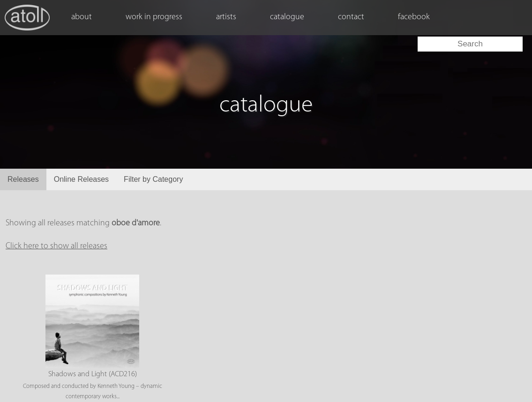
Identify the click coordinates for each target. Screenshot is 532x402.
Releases (23, 179)
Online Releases (81, 179)
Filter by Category (153, 179)
